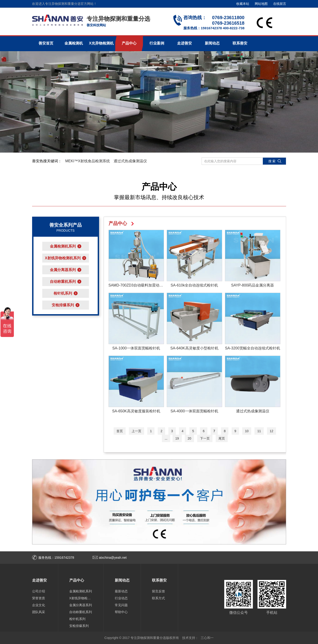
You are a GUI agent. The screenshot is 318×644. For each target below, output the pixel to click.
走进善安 (185, 43)
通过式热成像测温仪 (130, 161)
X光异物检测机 (101, 43)
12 (272, 431)
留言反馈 (158, 591)
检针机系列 (77, 619)
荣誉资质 (39, 598)
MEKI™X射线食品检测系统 (88, 161)
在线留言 (280, 4)
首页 (120, 431)
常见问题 (121, 605)
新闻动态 (212, 43)
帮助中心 (121, 612)
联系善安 (240, 43)
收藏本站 (243, 4)
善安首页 (46, 43)
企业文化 (39, 605)
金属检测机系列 (81, 591)
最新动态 (121, 591)
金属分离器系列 (81, 605)
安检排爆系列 (79, 626)
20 (189, 438)
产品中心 (129, 43)
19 (177, 438)
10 (247, 431)
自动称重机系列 (81, 612)
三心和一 (207, 638)
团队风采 (39, 612)
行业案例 (157, 43)
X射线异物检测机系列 (81, 598)
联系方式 (158, 598)
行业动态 (121, 598)
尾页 (222, 438)
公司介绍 (39, 591)
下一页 (205, 438)
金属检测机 (74, 43)
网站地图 (261, 4)
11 (259, 431)
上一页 (136, 431)
